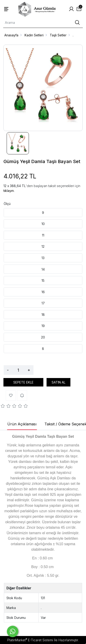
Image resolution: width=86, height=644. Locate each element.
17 (43, 303)
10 (43, 224)
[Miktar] (18, 370)
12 (43, 246)
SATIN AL (58, 382)
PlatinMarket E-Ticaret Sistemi (30, 640)
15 (43, 280)
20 (43, 337)
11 (43, 235)
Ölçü (7, 204)
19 (43, 326)
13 (43, 258)
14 (43, 269)
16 (43, 292)
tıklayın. (9, 191)
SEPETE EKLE (23, 382)
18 (43, 315)
